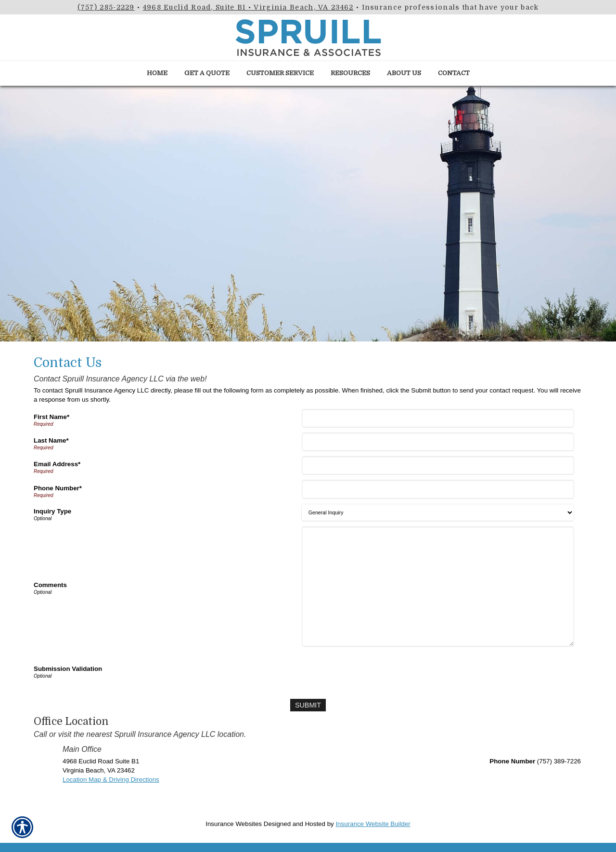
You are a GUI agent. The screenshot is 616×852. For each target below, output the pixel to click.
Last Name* (51, 440)
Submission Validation (68, 669)
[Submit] (308, 705)
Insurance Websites (234, 823)
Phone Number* (58, 488)
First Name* (51, 417)
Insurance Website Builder (373, 823)
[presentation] (377, 670)
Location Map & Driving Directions (111, 779)
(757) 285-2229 (106, 7)
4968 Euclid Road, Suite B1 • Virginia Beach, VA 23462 (248, 7)
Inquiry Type (52, 511)
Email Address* (57, 464)
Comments (50, 585)
